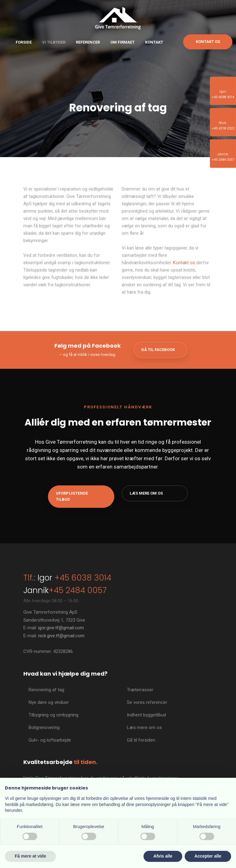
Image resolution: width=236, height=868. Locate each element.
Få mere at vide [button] (30, 856)
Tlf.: (29, 578)
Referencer (88, 42)
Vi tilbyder (54, 42)
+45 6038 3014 (82, 578)
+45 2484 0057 (78, 590)
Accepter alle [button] (208, 856)
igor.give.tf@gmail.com (61, 628)
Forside (24, 42)
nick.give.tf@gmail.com (61, 636)
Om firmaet (122, 42)
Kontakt (154, 42)
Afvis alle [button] (163, 856)
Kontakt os (184, 263)
